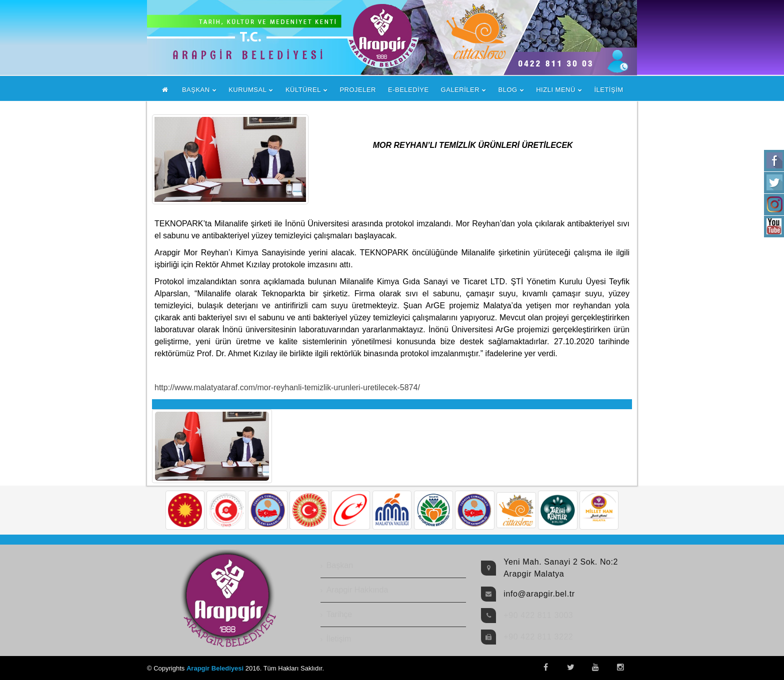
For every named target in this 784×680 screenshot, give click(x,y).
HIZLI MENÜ (556, 90)
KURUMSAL (247, 90)
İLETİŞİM (608, 90)
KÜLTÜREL (303, 90)
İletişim (339, 639)
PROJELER (358, 90)
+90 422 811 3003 (538, 615)
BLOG (508, 90)
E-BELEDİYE (408, 90)
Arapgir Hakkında (357, 590)
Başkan (340, 565)
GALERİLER (460, 90)
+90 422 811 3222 (538, 637)
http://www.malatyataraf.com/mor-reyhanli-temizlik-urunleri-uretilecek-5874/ (287, 387)
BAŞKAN (196, 90)
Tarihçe (339, 614)
